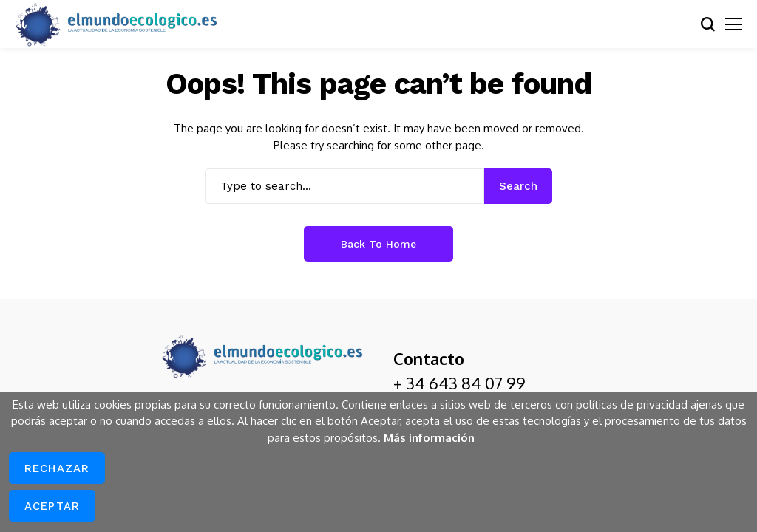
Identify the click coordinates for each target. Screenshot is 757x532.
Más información (429, 438)
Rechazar (57, 468)
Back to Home (378, 244)
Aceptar (52, 506)
